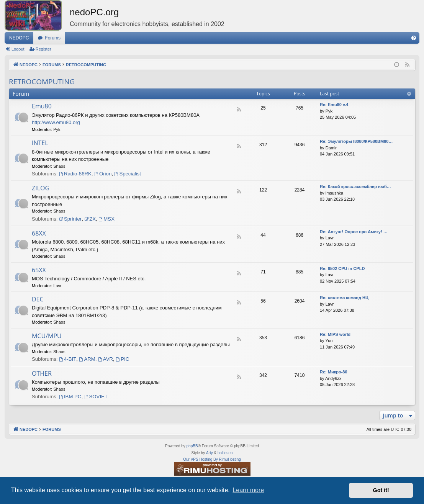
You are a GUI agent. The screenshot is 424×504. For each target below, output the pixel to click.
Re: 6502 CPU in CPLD (342, 268)
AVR (106, 359)
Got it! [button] (381, 490)
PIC (122, 359)
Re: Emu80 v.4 (334, 105)
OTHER (42, 373)
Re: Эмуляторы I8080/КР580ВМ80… (356, 141)
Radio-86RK (75, 174)
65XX (39, 270)
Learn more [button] (248, 490)
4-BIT (68, 359)
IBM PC (70, 397)
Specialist (128, 174)
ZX (90, 219)
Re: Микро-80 (334, 372)
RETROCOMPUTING (42, 82)
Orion (103, 174)
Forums (53, 38)
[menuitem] (414, 38)
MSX (107, 219)
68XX (39, 233)
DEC (38, 299)
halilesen (225, 453)
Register (43, 49)
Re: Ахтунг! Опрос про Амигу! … (354, 232)
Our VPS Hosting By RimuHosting (212, 459)
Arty (210, 453)
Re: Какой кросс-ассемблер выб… (355, 187)
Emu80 (42, 106)
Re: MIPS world (335, 334)
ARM (87, 359)
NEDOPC (19, 38)
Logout (18, 49)
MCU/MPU (47, 336)
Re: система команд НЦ (344, 298)
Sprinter (70, 219)
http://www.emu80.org (56, 122)
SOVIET (96, 397)
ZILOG (41, 188)
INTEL (40, 143)
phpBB (192, 446)
